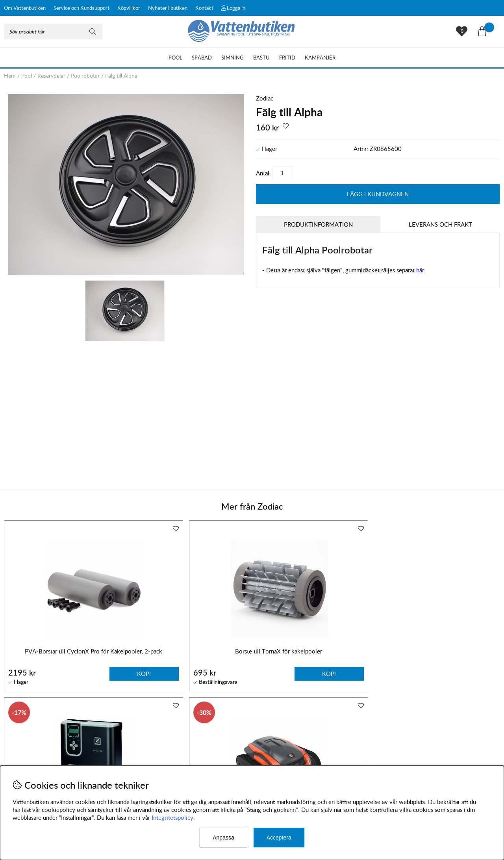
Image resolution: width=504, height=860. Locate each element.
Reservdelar (51, 75)
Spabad (202, 58)
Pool (175, 58)
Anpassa (223, 838)
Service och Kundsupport (82, 8)
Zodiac (265, 98)
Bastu (261, 58)
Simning (233, 58)
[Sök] (53, 32)
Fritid (287, 58)
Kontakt (204, 8)
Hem (10, 75)
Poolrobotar (85, 75)
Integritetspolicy (172, 817)
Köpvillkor (129, 8)
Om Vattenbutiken (25, 8)
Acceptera (279, 838)
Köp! (347, 673)
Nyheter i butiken (168, 8)
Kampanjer (320, 58)
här (420, 270)
